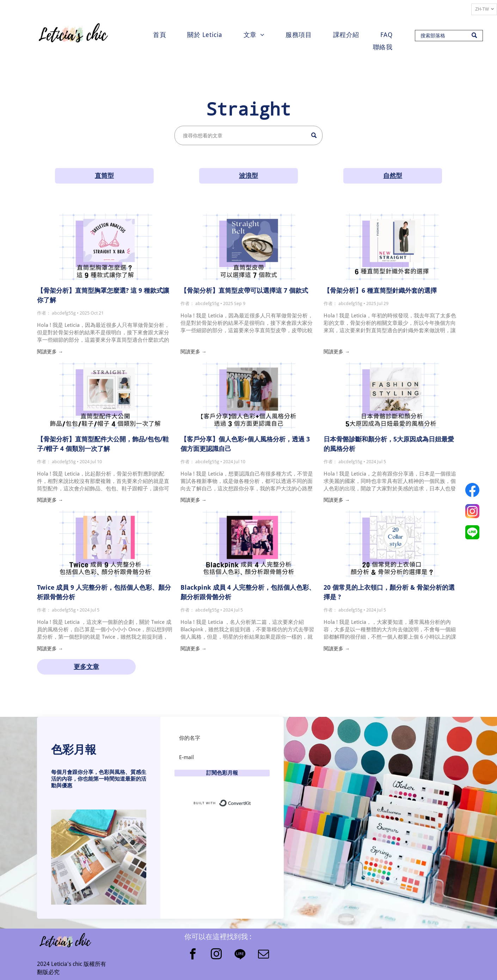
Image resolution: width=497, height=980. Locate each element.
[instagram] (216, 955)
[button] (99, 857)
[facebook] (193, 955)
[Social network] (240, 955)
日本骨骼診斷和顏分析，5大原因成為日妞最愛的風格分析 (389, 444)
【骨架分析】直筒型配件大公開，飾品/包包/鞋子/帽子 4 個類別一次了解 (103, 444)
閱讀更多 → (50, 352)
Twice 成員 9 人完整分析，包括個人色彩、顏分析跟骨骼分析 (104, 592)
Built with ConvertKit (251, 801)
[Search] (449, 36)
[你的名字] (222, 738)
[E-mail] (222, 757)
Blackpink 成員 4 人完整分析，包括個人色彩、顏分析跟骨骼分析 (248, 592)
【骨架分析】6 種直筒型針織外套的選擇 (380, 290)
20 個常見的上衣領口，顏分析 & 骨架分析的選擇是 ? (389, 592)
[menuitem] (159, 35)
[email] (263, 955)
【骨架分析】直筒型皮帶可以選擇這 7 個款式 (244, 290)
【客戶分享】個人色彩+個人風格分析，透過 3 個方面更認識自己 (245, 444)
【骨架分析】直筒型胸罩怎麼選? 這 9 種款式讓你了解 (103, 295)
